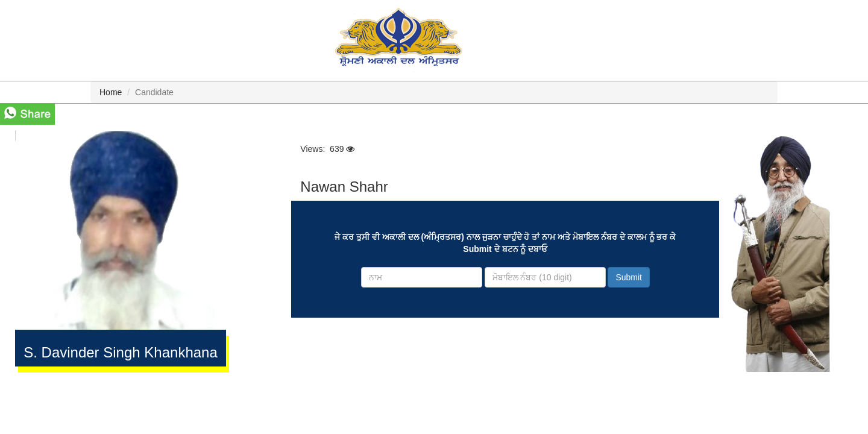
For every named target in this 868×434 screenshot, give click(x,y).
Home (111, 92)
